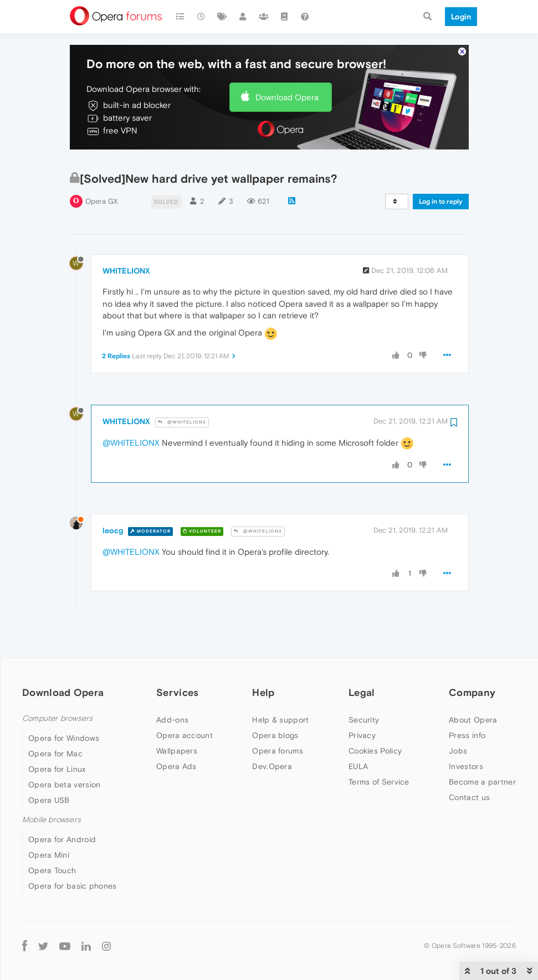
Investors (466, 733)
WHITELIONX (126, 238)
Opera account (185, 702)
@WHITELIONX (182, 389)
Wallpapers (177, 718)
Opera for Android (62, 807)
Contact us (469, 764)
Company (472, 660)
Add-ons (172, 687)
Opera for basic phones (73, 853)
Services (177, 660)
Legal (362, 660)
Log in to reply (441, 168)
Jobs (458, 718)
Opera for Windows (64, 705)
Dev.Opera (272, 733)
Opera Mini (49, 822)
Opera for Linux (57, 736)
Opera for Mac (55, 720)
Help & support (280, 687)
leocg (113, 498)
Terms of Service (379, 749)
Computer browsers (57, 685)
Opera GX (102, 168)
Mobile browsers (52, 786)
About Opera (473, 687)
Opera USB (49, 767)
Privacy (362, 702)
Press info (467, 702)
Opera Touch (52, 838)
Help (263, 660)
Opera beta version (64, 751)
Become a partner (482, 749)
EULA (358, 733)
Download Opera (287, 64)
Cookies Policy (375, 718)
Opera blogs (275, 702)
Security (364, 687)
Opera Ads (176, 733)
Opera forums (278, 718)
